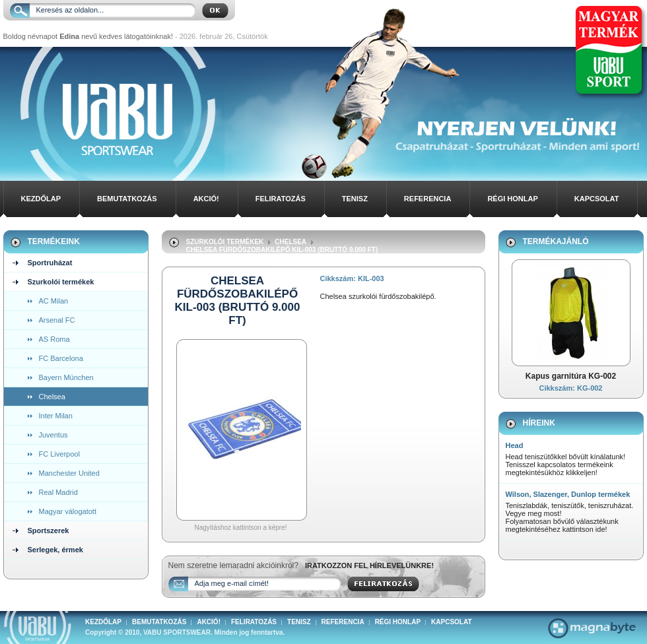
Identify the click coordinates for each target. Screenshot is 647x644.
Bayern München (66, 377)
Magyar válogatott (68, 511)
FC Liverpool (59, 454)
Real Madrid (58, 492)
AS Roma (54, 339)
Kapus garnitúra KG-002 (571, 376)
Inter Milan (56, 416)
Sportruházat (50, 263)
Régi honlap (512, 199)
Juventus (53, 435)
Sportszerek (49, 531)
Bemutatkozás (127, 199)
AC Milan (54, 301)
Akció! (206, 199)
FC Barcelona (61, 358)
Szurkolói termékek (61, 282)
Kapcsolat (597, 199)
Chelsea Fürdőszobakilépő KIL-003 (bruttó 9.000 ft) (282, 250)
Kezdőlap (41, 199)
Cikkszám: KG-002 (571, 388)
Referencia (428, 199)
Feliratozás (281, 199)
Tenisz (355, 199)
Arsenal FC (57, 320)
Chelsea (52, 397)
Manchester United (69, 473)
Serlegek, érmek (55, 550)
